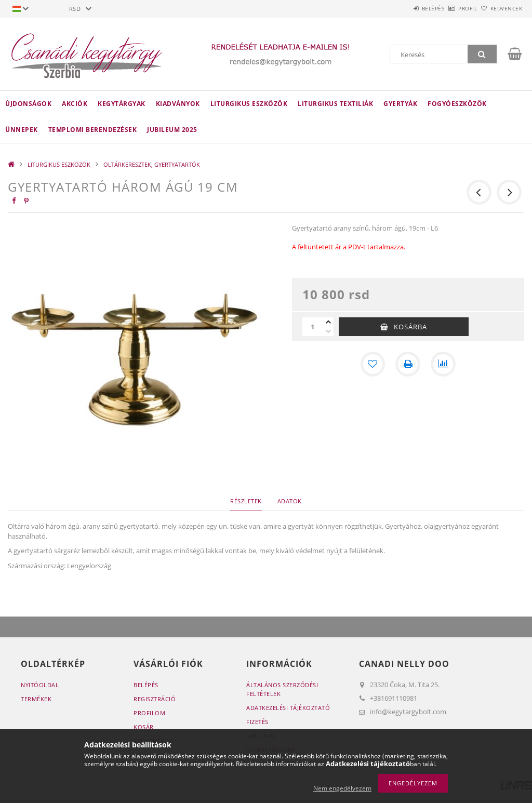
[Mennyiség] (313, 327)
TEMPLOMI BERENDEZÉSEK (93, 130)
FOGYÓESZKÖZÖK (457, 104)
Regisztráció (155, 699)
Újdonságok (28, 104)
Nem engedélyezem (342, 788)
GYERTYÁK (400, 104)
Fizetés (257, 722)
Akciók (75, 104)
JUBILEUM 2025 (172, 130)
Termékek (36, 699)
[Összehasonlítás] (443, 364)
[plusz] (328, 322)
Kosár (144, 727)
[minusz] (328, 331)
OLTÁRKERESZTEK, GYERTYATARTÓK (152, 164)
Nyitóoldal (40, 685)
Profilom (149, 713)
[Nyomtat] (408, 364)
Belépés (404, 8)
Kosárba (410, 327)
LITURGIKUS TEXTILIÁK (335, 104)
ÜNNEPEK (22, 130)
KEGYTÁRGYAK (122, 104)
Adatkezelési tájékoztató (288, 708)
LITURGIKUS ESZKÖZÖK (249, 104)
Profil (450, 8)
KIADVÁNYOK (178, 104)
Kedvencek (500, 8)
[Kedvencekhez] (373, 364)
